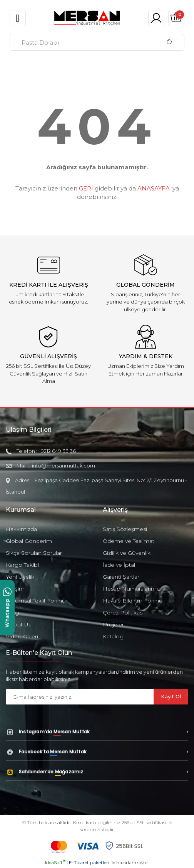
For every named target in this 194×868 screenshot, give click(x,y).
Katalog (113, 636)
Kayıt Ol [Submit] (171, 696)
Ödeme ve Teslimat (129, 541)
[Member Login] (156, 18)
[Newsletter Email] (80, 697)
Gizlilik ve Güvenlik (127, 553)
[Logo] (87, 18)
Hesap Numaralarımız (132, 589)
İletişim (15, 589)
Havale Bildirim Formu (133, 601)
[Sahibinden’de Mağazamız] (97, 772)
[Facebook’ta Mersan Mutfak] (97, 752)
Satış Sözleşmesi (125, 529)
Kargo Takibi (22, 565)
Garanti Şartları (122, 577)
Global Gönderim (29, 541)
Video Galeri (22, 636)
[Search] (97, 42)
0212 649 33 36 (58, 451)
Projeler (113, 624)
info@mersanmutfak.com (64, 466)
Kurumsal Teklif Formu (36, 601)
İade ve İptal (119, 565)
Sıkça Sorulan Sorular (34, 553)
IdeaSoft (55, 862)
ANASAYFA (154, 188)
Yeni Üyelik (20, 577)
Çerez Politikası (123, 613)
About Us (18, 624)
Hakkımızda (21, 529)
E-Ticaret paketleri (89, 862)
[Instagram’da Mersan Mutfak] (97, 732)
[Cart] (176, 18)
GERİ (86, 188)
